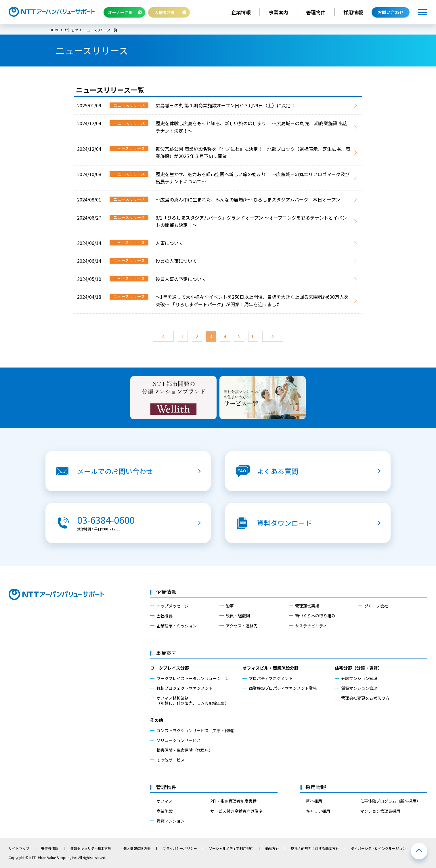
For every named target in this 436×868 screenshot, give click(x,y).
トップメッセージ (173, 606)
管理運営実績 (307, 606)
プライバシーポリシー (180, 848)
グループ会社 (376, 606)
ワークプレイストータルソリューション (193, 678)
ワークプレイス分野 (170, 668)
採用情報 (353, 12)
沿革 (230, 606)
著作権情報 (50, 848)
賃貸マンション (171, 821)
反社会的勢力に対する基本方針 (315, 848)
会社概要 (165, 616)
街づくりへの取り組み (315, 616)
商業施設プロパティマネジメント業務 (283, 688)
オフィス (165, 801)
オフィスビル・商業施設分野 (270, 668)
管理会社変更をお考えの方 (365, 698)
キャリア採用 (318, 811)
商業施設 (165, 811)
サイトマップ (19, 848)
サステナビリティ (311, 626)
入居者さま (165, 12)
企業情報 (241, 12)
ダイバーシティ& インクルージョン (378, 848)
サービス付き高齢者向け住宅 (236, 811)
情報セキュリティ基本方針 (91, 848)
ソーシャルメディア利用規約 (231, 848)
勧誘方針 (272, 848)
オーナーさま (120, 12)
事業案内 (278, 12)
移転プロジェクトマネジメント (185, 688)
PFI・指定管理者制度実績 (233, 801)
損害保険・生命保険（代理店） (185, 750)
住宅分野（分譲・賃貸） (358, 668)
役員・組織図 (238, 616)
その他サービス (171, 760)
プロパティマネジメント (271, 678)
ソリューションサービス (179, 740)
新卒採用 (314, 801)
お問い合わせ (391, 12)
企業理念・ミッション (177, 626)
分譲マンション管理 (359, 678)
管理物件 (316, 12)
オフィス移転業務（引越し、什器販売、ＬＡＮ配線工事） (193, 701)
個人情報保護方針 (137, 848)
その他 (157, 720)
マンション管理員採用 (380, 811)
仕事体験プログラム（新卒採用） (390, 801)
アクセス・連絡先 (242, 626)
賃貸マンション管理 (359, 688)
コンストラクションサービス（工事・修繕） (197, 730)
